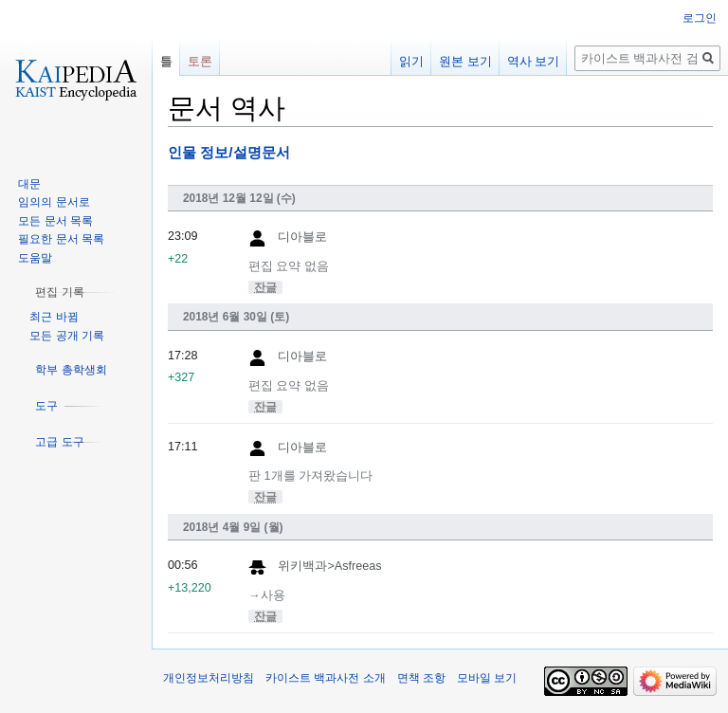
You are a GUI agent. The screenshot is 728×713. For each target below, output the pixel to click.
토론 (200, 61)
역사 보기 (534, 61)
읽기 (411, 61)
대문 (29, 184)
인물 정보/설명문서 (229, 152)
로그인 (700, 18)
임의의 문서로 (54, 202)
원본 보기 (465, 61)
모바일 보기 (487, 678)
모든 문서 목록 (55, 221)
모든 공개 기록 (67, 336)
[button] (59, 292)
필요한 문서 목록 (61, 239)
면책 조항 (421, 678)
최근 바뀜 (54, 317)
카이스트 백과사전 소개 (326, 678)
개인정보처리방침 (209, 678)
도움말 (35, 258)
